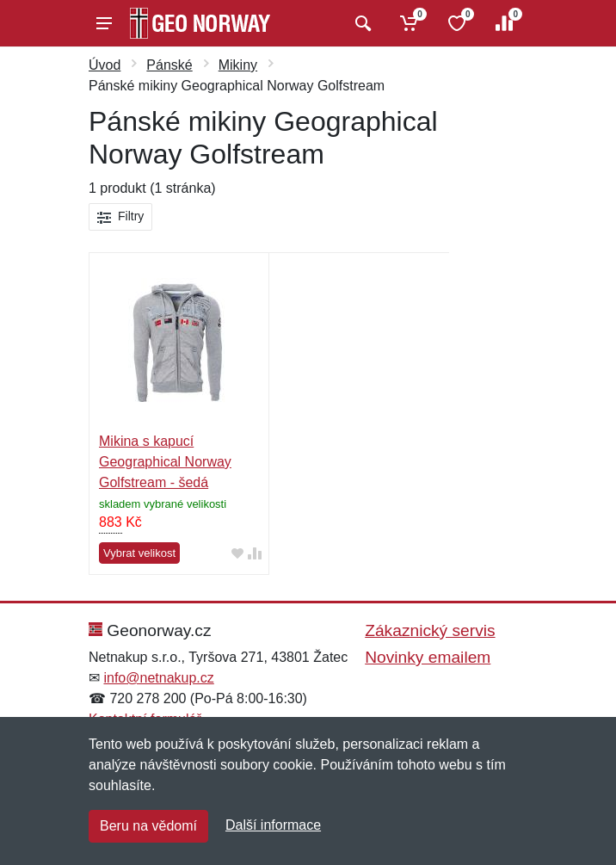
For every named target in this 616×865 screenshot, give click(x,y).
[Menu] (104, 23)
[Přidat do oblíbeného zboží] (237, 554)
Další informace (273, 825)
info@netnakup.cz (158, 678)
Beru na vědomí (148, 826)
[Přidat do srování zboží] (255, 554)
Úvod (105, 65)
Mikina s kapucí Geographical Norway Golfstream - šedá (165, 462)
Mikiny (238, 65)
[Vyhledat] (361, 23)
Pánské (169, 65)
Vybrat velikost (139, 553)
